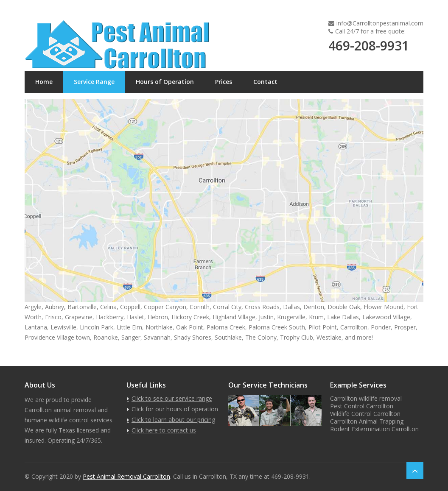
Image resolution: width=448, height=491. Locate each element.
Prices (224, 82)
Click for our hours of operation (175, 409)
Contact (265, 82)
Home (44, 82)
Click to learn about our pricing (173, 420)
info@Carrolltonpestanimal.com (380, 23)
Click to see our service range (172, 398)
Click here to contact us (164, 430)
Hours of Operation (165, 82)
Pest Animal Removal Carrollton (126, 476)
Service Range (94, 82)
